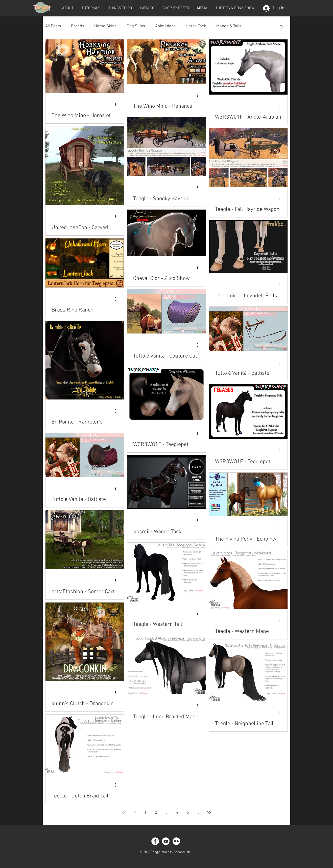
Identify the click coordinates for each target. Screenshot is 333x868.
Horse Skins (105, 26)
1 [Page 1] (145, 813)
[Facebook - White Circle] (155, 841)
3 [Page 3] (167, 813)
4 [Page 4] (177, 813)
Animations (165, 26)
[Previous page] (135, 813)
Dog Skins (136, 26)
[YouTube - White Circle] (166, 841)
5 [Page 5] (188, 813)
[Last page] (209, 813)
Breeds (78, 26)
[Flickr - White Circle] (176, 841)
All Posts (53, 26)
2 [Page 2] (156, 813)
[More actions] (117, 104)
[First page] (124, 813)
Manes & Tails (229, 26)
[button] (68, 8)
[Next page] (198, 813)
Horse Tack (196, 26)
